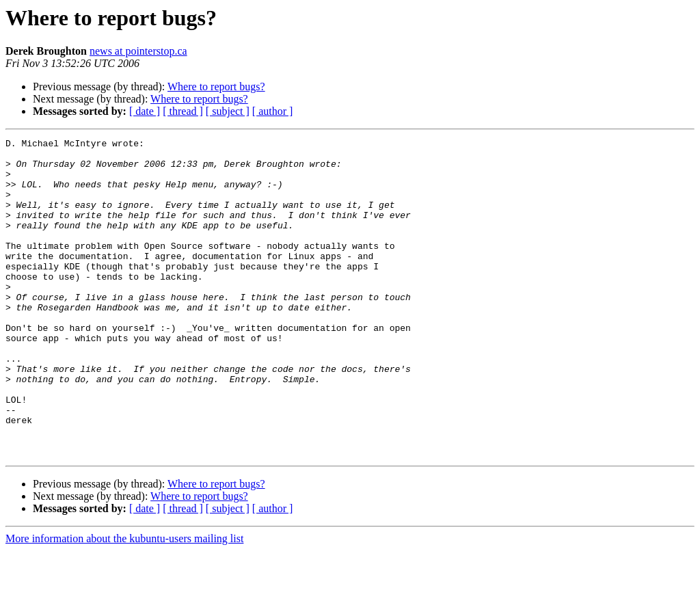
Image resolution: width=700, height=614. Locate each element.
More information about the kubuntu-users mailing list (124, 602)
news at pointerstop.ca (138, 51)
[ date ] (145, 111)
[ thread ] (183, 111)
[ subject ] (228, 111)
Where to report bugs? (216, 86)
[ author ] (273, 111)
